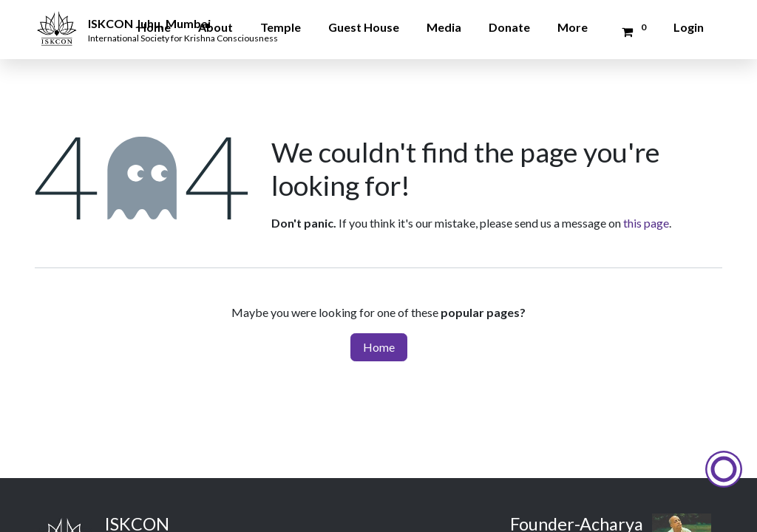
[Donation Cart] (632, 32)
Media (444, 27)
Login (689, 27)
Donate (509, 27)
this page (646, 223)
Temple (281, 27)
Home (154, 27)
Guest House (364, 27)
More (573, 27)
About (215, 27)
